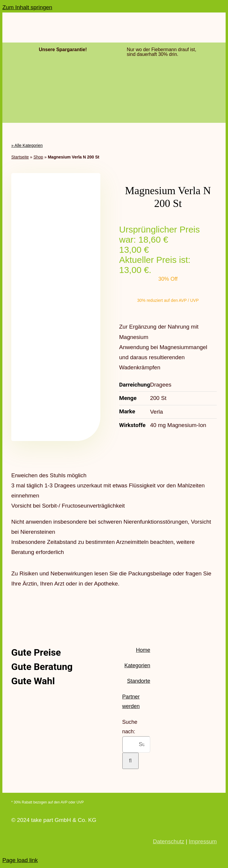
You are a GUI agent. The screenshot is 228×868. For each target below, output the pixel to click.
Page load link (20, 860)
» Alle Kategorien (27, 145)
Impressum (203, 841)
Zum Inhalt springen (27, 7)
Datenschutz (169, 841)
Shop (38, 157)
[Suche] (130, 761)
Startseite (20, 157)
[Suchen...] (136, 744)
